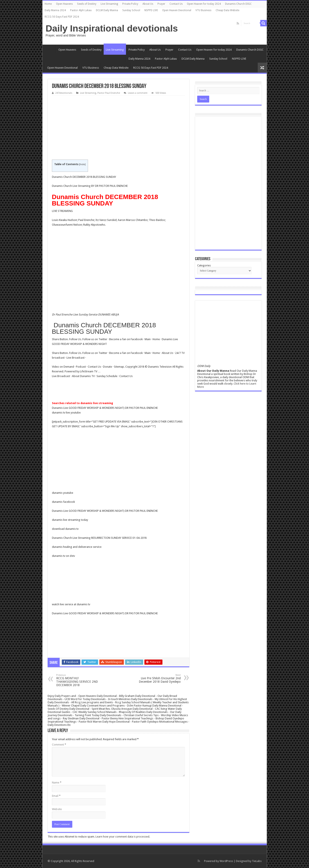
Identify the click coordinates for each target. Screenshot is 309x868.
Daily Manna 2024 (55, 10)
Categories (204, 265)
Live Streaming (109, 4)
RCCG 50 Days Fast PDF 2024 (62, 17)
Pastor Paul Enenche (109, 93)
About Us (148, 4)
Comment (59, 745)
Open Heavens (64, 4)
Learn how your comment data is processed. (123, 837)
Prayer (161, 4)
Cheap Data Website (227, 10)
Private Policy (130, 4)
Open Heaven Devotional (177, 10)
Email (56, 796)
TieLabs (257, 861)
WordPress (226, 861)
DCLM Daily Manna (107, 10)
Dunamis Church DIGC (238, 4)
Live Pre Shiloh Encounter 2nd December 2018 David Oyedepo (159, 679)
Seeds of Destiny (87, 4)
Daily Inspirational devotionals (112, 28)
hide (82, 164)
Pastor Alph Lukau (81, 10)
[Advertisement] (118, 128)
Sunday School (131, 10)
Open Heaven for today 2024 (204, 4)
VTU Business (203, 10)
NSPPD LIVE (151, 10)
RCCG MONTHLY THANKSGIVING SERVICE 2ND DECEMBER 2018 (78, 680)
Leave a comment (138, 93)
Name (57, 783)
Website (57, 809)
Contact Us (176, 4)
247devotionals (64, 93)
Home (48, 4)
